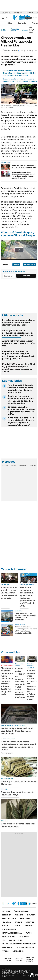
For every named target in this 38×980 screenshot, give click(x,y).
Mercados (25, 919)
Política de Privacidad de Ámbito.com (19, 944)
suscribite (28, 18)
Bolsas (13, 466)
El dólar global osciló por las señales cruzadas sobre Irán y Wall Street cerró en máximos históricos (20, 683)
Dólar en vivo (18, 13)
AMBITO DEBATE (30, 959)
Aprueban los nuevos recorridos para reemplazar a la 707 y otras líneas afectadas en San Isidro (26, 630)
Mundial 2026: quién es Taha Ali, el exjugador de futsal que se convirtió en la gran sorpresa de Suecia (19, 368)
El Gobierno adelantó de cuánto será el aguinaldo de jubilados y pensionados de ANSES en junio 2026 (28, 597)
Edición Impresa (9, 929)
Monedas (5, 466)
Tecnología (24, 937)
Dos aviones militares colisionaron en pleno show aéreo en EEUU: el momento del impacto (20, 80)
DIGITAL (8, 959)
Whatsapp (29, 904)
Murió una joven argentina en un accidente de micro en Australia (24, 166)
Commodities (23, 466)
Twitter (3, 904)
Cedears (33, 466)
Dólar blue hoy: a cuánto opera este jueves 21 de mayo (18, 825)
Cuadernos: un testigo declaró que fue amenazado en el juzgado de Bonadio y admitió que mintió (21, 400)
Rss (4, 940)
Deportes (30, 926)
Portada (6, 911)
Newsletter (32, 904)
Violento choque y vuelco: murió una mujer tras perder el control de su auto (9, 593)
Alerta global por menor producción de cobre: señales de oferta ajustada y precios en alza (18, 333)
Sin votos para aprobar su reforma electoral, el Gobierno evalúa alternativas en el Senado (19, 322)
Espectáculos (8, 937)
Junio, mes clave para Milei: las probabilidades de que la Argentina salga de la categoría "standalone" (21, 421)
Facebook (8, 904)
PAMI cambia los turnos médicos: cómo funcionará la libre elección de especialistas (26, 616)
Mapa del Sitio (16, 940)
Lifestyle (30, 922)
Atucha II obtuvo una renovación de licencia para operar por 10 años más (19, 343)
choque (25, 30)
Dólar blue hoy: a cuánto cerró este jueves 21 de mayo (18, 793)
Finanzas (19, 915)
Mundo (18, 926)
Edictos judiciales (25, 947)
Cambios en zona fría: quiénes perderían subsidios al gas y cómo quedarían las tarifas (21, 411)
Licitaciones (18, 951)
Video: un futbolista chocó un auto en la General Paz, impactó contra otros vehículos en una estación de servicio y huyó (19, 73)
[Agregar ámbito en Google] (12, 51)
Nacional (6, 926)
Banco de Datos (9, 919)
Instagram (13, 904)
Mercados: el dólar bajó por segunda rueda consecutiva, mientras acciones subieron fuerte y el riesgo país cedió (19, 355)
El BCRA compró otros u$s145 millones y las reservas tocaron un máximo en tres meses (32, 685)
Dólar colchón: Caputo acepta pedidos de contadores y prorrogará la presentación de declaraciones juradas (18, 746)
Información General (14, 30)
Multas (5, 951)
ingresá (35, 18)
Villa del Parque (29, 265)
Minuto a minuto (8, 665)
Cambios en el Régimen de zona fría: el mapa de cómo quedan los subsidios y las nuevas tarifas (20, 389)
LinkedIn (18, 904)
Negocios (6, 922)
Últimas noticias (21, 911)
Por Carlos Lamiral (7, 753)
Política (31, 915)
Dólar (10, 23)
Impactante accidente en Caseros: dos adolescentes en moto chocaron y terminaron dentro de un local (23, 175)
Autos (29, 933)
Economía (22, 23)
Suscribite (26, 276)
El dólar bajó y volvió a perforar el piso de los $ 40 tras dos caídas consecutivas (17, 731)
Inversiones (29, 13)
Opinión (18, 922)
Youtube (24, 904)
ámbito (4, 30)
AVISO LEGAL (7, 947)
